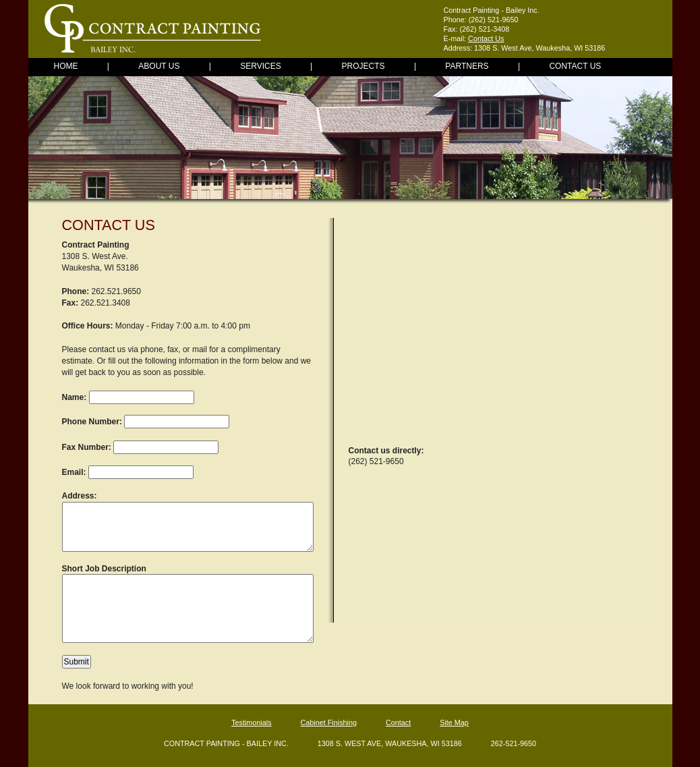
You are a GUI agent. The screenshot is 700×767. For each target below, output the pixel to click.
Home (66, 66)
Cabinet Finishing (329, 722)
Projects (363, 66)
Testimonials (251, 722)
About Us (159, 66)
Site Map (454, 722)
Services (260, 66)
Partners (467, 66)
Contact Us (486, 38)
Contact (398, 722)
